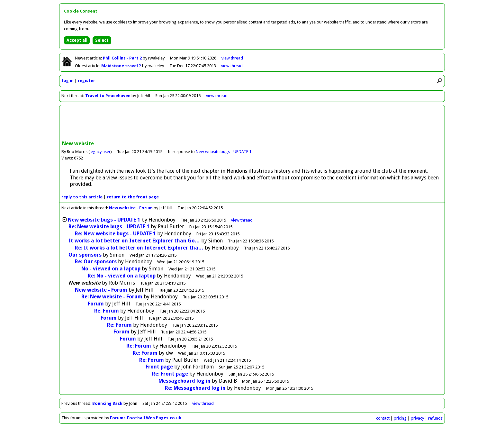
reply (82, 197)
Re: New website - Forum (112, 297)
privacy (417, 418)
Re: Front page (170, 374)
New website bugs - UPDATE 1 (224, 152)
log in (68, 81)
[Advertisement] (252, 123)
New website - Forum (131, 208)
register (86, 81)
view (232, 58)
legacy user (100, 152)
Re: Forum (107, 311)
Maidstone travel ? (122, 66)
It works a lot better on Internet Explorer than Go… (134, 241)
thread (242, 220)
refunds (435, 418)
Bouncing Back (107, 403)
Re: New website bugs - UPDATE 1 (109, 227)
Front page (159, 367)
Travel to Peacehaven (108, 96)
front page (133, 197)
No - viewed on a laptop (111, 269)
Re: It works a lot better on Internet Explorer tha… (139, 248)
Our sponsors (85, 255)
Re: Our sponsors (96, 262)
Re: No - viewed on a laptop (122, 276)
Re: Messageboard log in (195, 388)
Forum (96, 304)
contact (383, 418)
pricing (400, 418)
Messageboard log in (184, 381)
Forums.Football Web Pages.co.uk (146, 418)
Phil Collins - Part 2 (123, 58)
